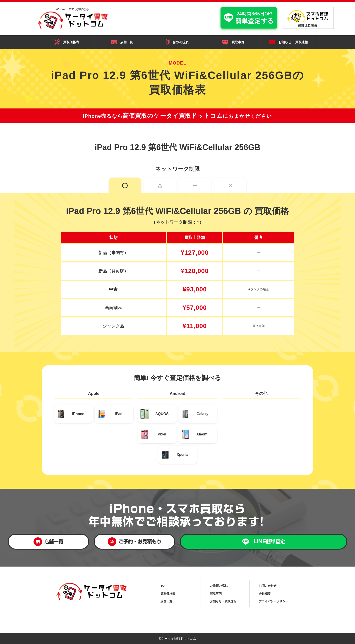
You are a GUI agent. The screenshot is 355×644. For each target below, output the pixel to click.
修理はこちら (308, 19)
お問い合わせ (268, 586)
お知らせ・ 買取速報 (288, 42)
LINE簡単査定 (264, 542)
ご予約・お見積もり (135, 542)
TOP (164, 586)
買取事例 (233, 42)
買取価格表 (67, 42)
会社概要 (265, 594)
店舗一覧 (122, 42)
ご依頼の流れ (219, 586)
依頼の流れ (177, 42)
